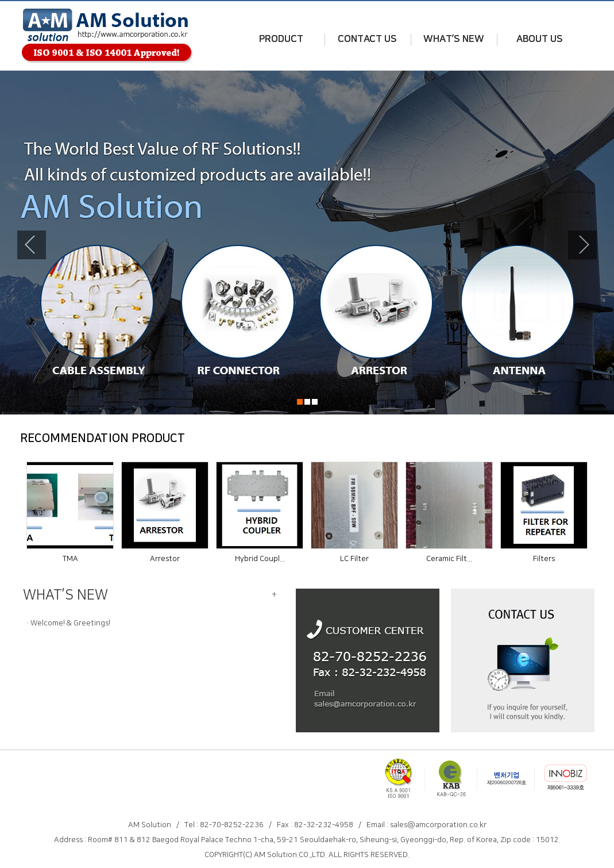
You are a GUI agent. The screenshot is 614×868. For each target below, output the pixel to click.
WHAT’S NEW (454, 39)
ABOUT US (540, 39)
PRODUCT (281, 39)
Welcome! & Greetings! (70, 623)
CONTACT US (367, 39)
